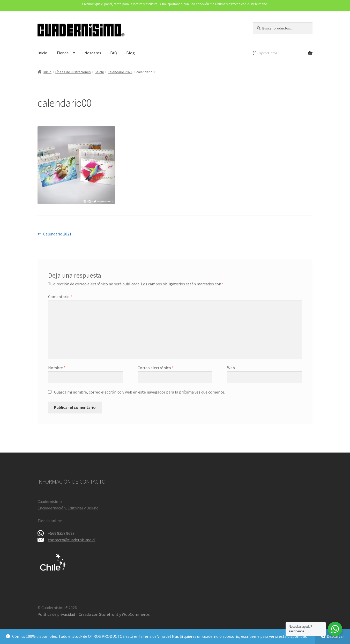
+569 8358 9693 (61, 533)
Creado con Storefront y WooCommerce (114, 614)
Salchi (99, 72)
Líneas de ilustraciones (73, 72)
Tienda (62, 53)
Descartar (335, 636)
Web (231, 368)
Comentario (60, 297)
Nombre (57, 368)
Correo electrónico (156, 368)
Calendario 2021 (120, 72)
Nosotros (93, 53)
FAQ (114, 53)
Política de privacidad (56, 614)
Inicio (42, 53)
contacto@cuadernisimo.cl (72, 540)
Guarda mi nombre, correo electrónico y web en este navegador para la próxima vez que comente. (140, 392)
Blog (131, 53)
